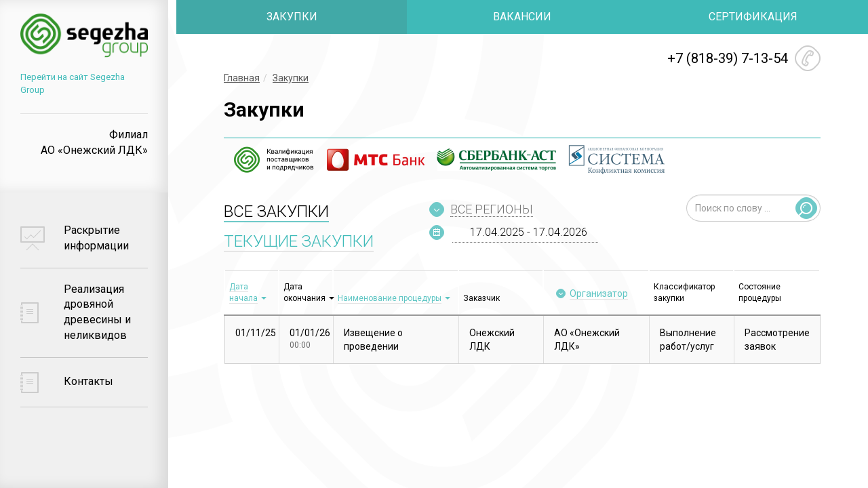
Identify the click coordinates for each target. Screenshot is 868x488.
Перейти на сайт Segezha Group (86, 80)
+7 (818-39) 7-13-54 (728, 58)
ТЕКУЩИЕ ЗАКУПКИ (299, 241)
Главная (242, 78)
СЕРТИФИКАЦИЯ (753, 17)
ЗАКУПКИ (292, 17)
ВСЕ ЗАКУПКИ (276, 211)
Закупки (291, 78)
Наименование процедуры (390, 298)
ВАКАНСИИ (522, 17)
